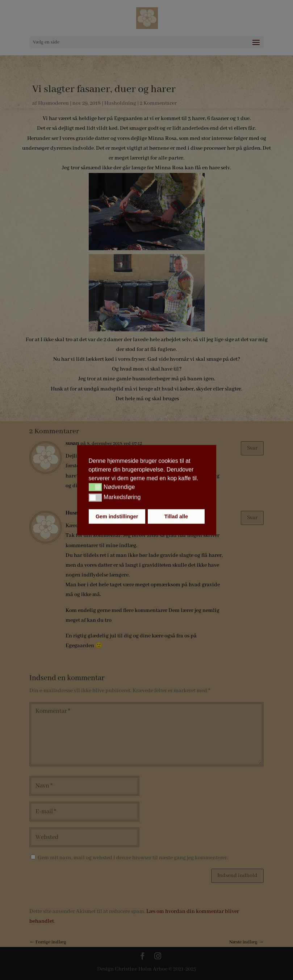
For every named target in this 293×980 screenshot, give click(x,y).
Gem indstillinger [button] (117, 516)
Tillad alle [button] (176, 516)
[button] (95, 487)
